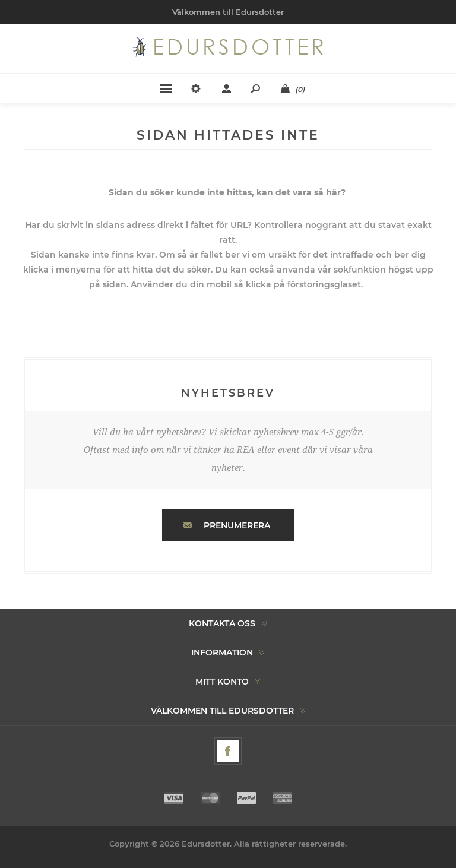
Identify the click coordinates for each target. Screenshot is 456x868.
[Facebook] (228, 751)
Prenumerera (237, 525)
